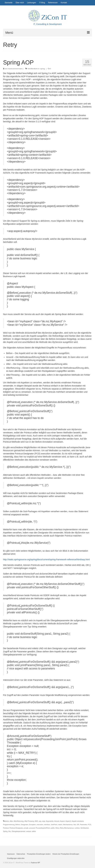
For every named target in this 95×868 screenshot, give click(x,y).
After (11, 821)
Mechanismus (68, 825)
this (10, 831)
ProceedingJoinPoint (43, 828)
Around (57, 821)
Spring (5, 831)
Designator (24, 825)
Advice (7, 821)
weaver (29, 831)
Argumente (50, 821)
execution (40, 825)
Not (75, 825)
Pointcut (6, 828)
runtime (77, 828)
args (44, 821)
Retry (57, 828)
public (53, 828)
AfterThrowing (29, 821)
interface (47, 825)
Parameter (83, 825)
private (26, 828)
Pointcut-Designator (16, 828)
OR (78, 825)
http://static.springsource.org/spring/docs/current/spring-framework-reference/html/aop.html (46, 559)
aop (40, 821)
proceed (32, 828)
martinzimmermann (15, 69)
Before (18, 825)
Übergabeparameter (19, 831)
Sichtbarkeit (85, 828)
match (60, 825)
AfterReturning (19, 821)
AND (36, 821)
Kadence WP (35, 863)
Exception (32, 825)
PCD (89, 825)
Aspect (62, 821)
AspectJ (68, 821)
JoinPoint (54, 825)
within (34, 831)
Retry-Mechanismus (67, 828)
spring (42, 69)
